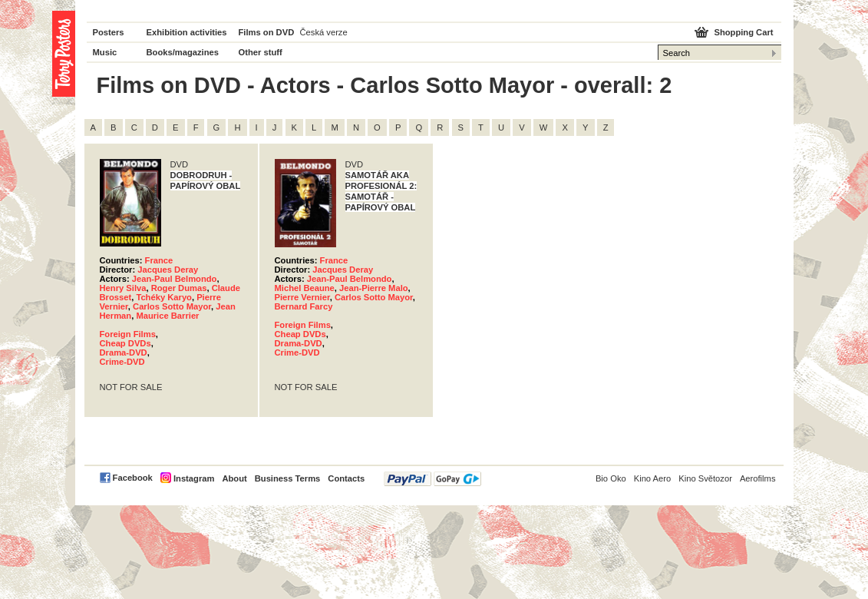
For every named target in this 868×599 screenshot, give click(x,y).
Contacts (346, 478)
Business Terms (288, 478)
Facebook (133, 478)
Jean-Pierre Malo (374, 288)
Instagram (194, 478)
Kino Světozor (705, 478)
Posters (109, 32)
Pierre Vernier (302, 297)
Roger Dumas (179, 288)
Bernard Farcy (304, 306)
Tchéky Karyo (164, 297)
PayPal (432, 479)
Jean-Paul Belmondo (175, 279)
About (234, 478)
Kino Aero (653, 478)
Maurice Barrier (167, 316)
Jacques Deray (168, 270)
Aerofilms (758, 478)
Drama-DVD (124, 352)
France (159, 260)
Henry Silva (123, 288)
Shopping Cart (743, 32)
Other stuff (261, 52)
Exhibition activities (187, 32)
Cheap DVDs (125, 343)
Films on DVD (267, 32)
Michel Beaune (305, 288)
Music (105, 52)
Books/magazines (183, 52)
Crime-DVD (122, 362)
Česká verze (324, 32)
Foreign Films (128, 334)
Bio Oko (611, 478)
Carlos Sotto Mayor (172, 306)
